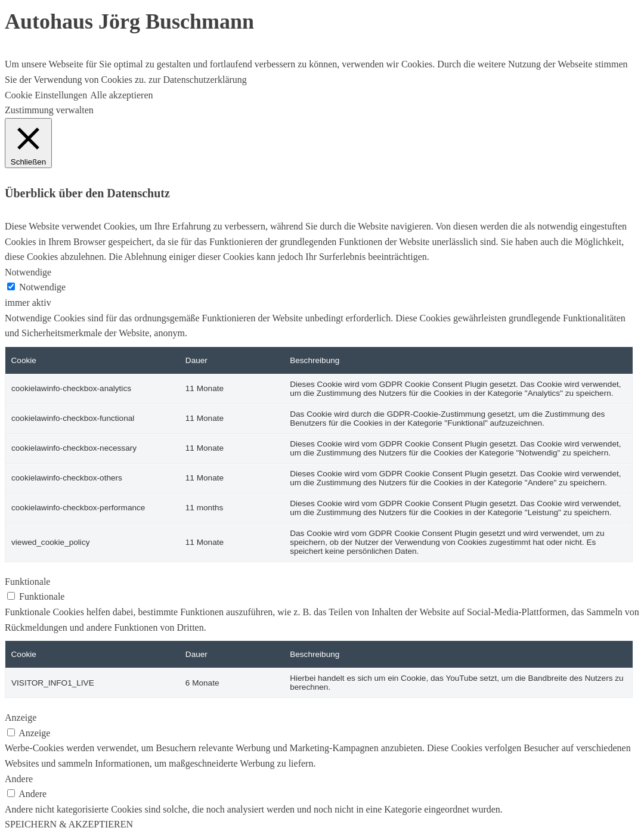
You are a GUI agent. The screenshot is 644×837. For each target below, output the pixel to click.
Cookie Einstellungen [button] (46, 95)
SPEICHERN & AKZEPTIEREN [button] (69, 824)
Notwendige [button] (28, 272)
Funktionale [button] (27, 582)
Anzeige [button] (21, 717)
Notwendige (42, 287)
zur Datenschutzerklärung (196, 80)
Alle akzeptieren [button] (121, 95)
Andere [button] (19, 779)
